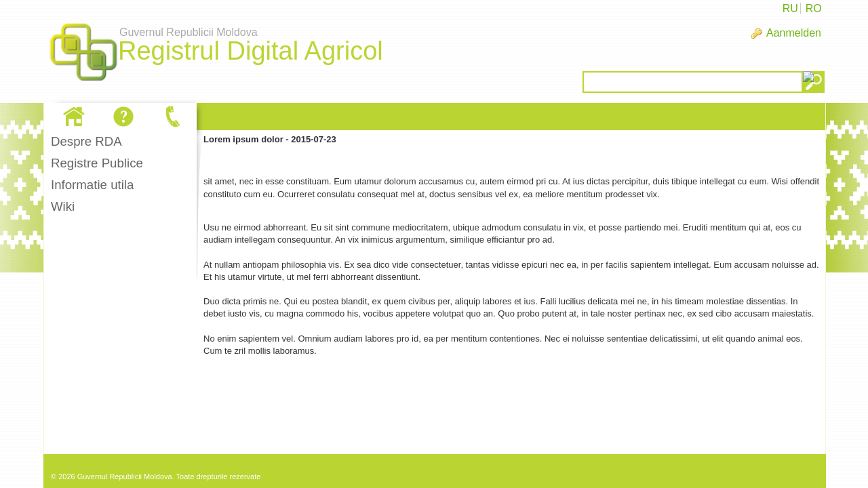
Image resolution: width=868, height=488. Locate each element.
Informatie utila (92, 185)
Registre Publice (97, 163)
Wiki (63, 206)
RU (790, 8)
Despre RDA (86, 141)
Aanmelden (794, 33)
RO (814, 8)
